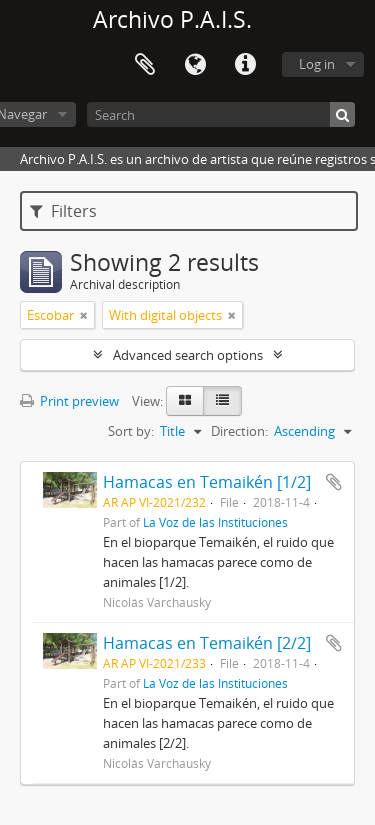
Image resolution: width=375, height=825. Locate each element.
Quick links (245, 65)
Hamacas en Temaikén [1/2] (207, 482)
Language (195, 65)
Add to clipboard (334, 482)
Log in (317, 64)
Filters (63, 211)
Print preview (69, 401)
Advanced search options (188, 355)
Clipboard (145, 65)
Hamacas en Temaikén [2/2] (207, 643)
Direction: (239, 431)
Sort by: (131, 431)
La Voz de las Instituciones (215, 522)
